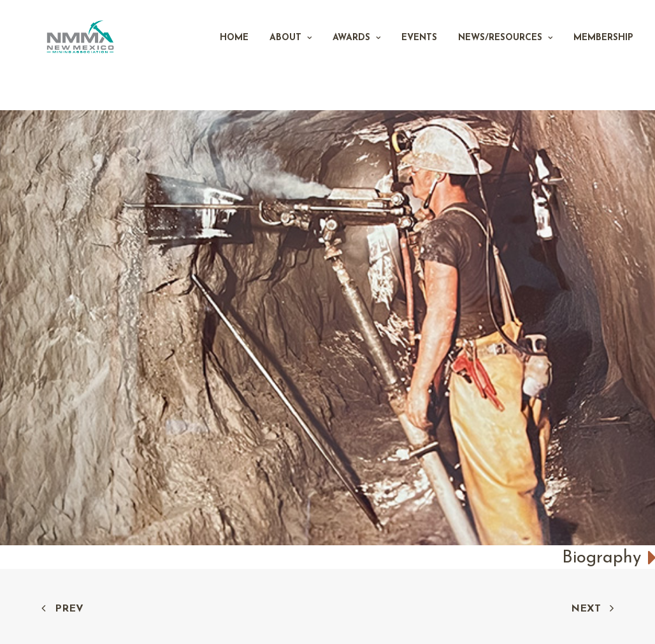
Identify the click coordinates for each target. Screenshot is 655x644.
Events (419, 55)
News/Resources (505, 55)
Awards (356, 55)
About (291, 55)
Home (234, 55)
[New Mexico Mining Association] (97, 55)
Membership (603, 55)
